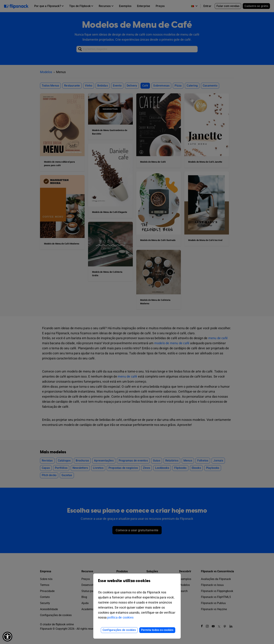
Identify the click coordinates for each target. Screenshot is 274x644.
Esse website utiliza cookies (137, 583)
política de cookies (120, 617)
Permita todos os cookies (157, 630)
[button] (7, 637)
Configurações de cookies (119, 630)
